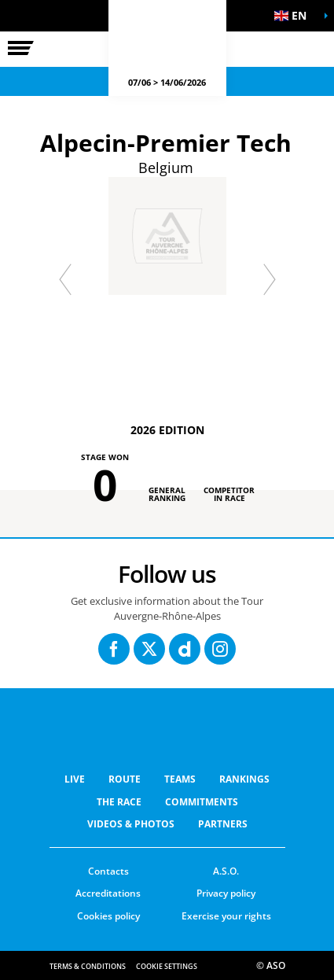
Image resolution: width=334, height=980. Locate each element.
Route (125, 779)
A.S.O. (226, 871)
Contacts (108, 871)
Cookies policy (108, 916)
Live (75, 779)
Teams (180, 779)
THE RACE (119, 802)
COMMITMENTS (202, 802)
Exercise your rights (226, 916)
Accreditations (108, 893)
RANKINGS (244, 779)
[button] (295, 16)
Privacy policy (226, 893)
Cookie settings (167, 966)
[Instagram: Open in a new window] (220, 649)
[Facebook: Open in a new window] (114, 649)
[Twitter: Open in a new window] (149, 649)
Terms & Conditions (88, 966)
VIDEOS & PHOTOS (131, 824)
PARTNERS (223, 824)
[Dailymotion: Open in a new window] (185, 649)
